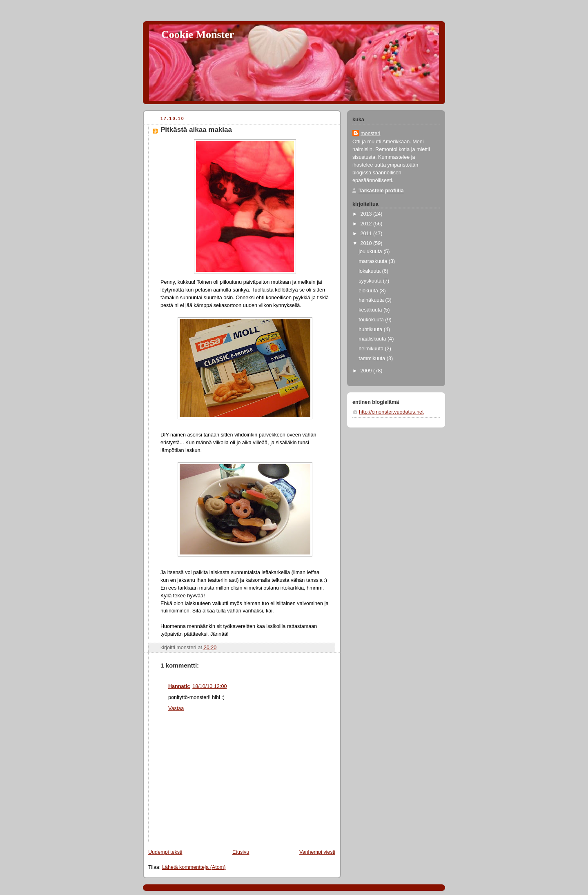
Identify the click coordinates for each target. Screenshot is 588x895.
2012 (367, 224)
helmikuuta (372, 349)
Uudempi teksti (165, 852)
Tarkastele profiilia (381, 191)
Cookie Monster (198, 35)
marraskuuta (374, 261)
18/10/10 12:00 (209, 686)
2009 (367, 371)
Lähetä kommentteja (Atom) (194, 867)
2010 (367, 243)
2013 (367, 214)
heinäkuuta (372, 300)
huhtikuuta (371, 330)
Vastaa (176, 708)
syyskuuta (371, 281)
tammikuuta (373, 358)
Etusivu (241, 852)
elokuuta (369, 291)
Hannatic (179, 686)
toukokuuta (372, 320)
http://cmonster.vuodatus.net (391, 412)
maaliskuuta (373, 339)
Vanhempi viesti (317, 852)
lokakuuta (370, 271)
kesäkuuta (371, 310)
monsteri (370, 134)
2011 (367, 234)
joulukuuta (371, 252)
